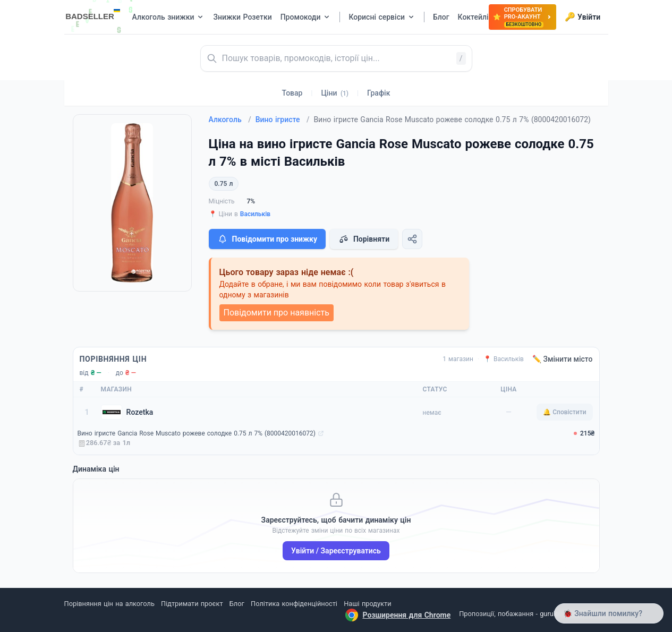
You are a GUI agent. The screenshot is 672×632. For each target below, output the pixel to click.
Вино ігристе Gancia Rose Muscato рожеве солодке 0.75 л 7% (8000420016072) (197, 433)
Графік (378, 93)
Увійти (582, 17)
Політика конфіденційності (294, 604)
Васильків (255, 214)
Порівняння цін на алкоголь (109, 604)
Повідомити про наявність (277, 313)
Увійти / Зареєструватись (336, 551)
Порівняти (364, 239)
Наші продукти (367, 604)
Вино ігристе (283, 119)
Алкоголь (230, 119)
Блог (237, 604)
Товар (292, 93)
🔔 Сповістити (564, 412)
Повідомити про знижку (267, 239)
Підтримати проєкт (192, 604)
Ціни (335, 93)
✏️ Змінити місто (563, 359)
